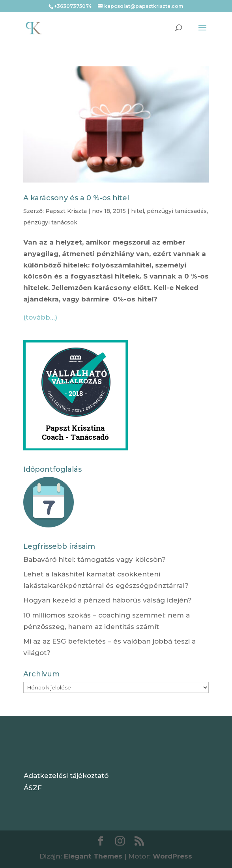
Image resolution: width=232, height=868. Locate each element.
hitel (138, 211)
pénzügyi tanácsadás (177, 211)
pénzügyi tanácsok (50, 222)
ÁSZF (33, 788)
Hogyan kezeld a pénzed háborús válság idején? (108, 600)
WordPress (172, 856)
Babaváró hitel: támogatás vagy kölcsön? (94, 559)
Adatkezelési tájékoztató (66, 776)
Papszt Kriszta (66, 211)
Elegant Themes (93, 856)
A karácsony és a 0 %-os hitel (76, 198)
